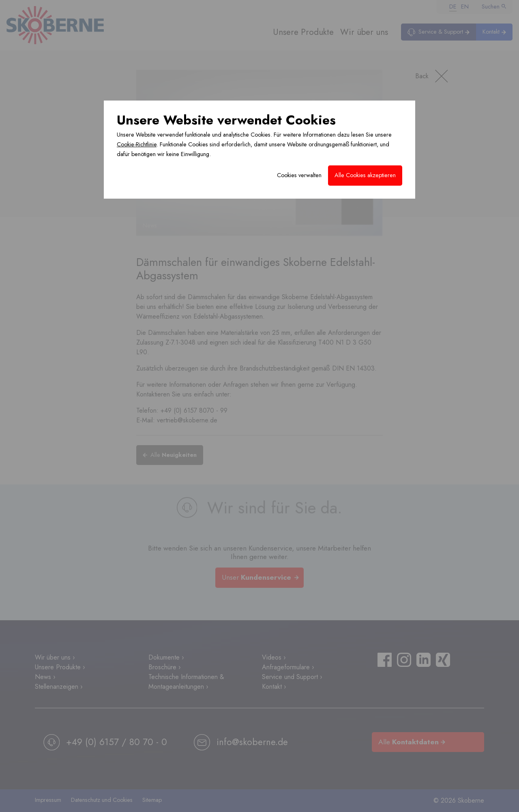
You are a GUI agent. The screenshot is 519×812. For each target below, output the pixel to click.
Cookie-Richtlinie (137, 144)
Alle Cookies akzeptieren (365, 175)
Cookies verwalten (299, 175)
